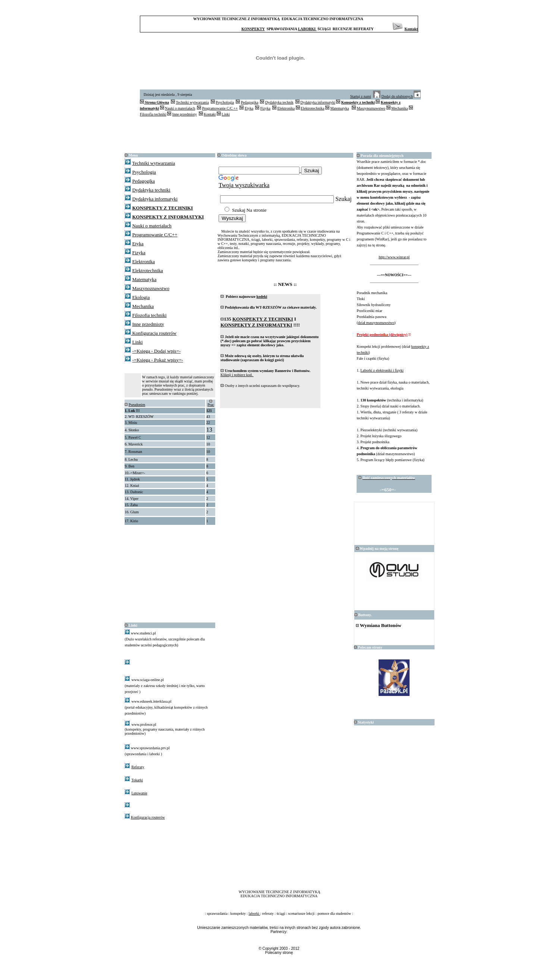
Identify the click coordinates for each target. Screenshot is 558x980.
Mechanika (399, 108)
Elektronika (286, 108)
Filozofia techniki (153, 114)
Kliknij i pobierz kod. (237, 375)
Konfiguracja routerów (154, 333)
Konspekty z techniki (358, 102)
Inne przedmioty (185, 114)
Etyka (249, 108)
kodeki (262, 297)
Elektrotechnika (312, 108)
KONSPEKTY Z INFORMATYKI (168, 217)
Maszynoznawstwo (371, 108)
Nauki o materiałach (180, 108)
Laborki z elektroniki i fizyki (382, 370)
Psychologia (225, 102)
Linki (226, 114)
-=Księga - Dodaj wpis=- (156, 351)
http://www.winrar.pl (394, 257)
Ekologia (141, 297)
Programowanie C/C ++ (220, 108)
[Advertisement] (280, 134)
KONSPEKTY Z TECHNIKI (162, 208)
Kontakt (411, 29)
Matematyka (339, 108)
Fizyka (265, 108)
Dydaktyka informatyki (318, 102)
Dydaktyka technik (279, 102)
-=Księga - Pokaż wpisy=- (157, 360)
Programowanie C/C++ (155, 235)
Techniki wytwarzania (192, 102)
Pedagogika (250, 102)
